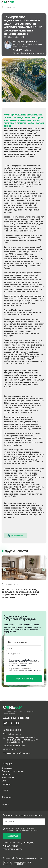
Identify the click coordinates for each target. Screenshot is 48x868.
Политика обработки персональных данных (22, 858)
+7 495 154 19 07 (11, 749)
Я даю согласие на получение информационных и (24, 670)
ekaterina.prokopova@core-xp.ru (30, 53)
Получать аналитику (24, 679)
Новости (6, 774)
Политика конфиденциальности (17, 862)
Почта (9, 649)
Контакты (6, 784)
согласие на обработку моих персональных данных (23, 661)
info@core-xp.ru (14, 734)
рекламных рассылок (33, 670)
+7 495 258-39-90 (12, 730)
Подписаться (12, 836)
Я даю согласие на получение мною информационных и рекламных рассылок (20, 829)
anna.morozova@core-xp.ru (19, 753)
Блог (4, 781)
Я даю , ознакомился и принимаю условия (22, 663)
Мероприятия (8, 778)
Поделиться (15, 536)
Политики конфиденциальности (20, 664)
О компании (7, 768)
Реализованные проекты (13, 771)
